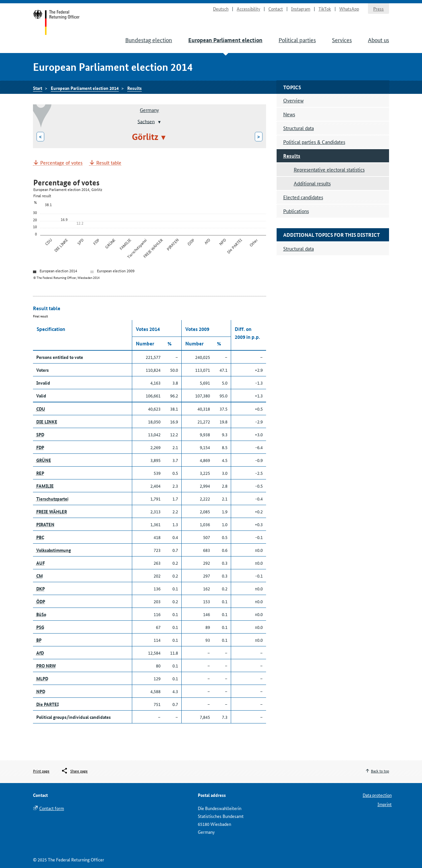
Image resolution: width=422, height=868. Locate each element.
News (289, 114)
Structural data (299, 128)
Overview (293, 100)
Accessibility (248, 9)
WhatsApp (349, 9)
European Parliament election (225, 40)
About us (378, 40)
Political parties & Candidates (314, 142)
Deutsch (221, 9)
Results (135, 88)
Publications (296, 211)
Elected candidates (303, 197)
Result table (109, 163)
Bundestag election (149, 40)
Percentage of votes (61, 163)
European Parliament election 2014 (85, 88)
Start (57, 22)
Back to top (380, 771)
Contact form (52, 808)
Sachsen (146, 121)
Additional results (312, 183)
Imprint (385, 804)
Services (342, 40)
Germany (149, 110)
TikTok (325, 9)
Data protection (377, 795)
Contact (276, 9)
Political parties (297, 40)
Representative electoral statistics (329, 169)
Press (378, 9)
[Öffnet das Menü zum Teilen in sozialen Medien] (74, 771)
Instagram (301, 9)
